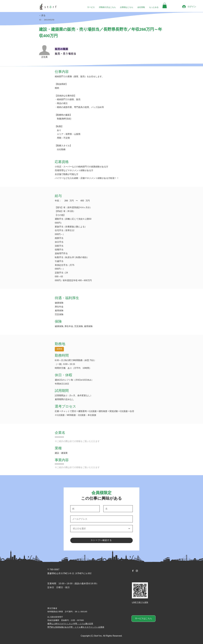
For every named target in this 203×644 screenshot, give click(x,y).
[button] (165, 6)
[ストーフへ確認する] (101, 540)
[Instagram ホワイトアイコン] (137, 571)
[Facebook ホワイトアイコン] (133, 571)
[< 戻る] (49, 16)
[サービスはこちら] (144, 619)
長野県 (59, 349)
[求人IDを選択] (101, 529)
